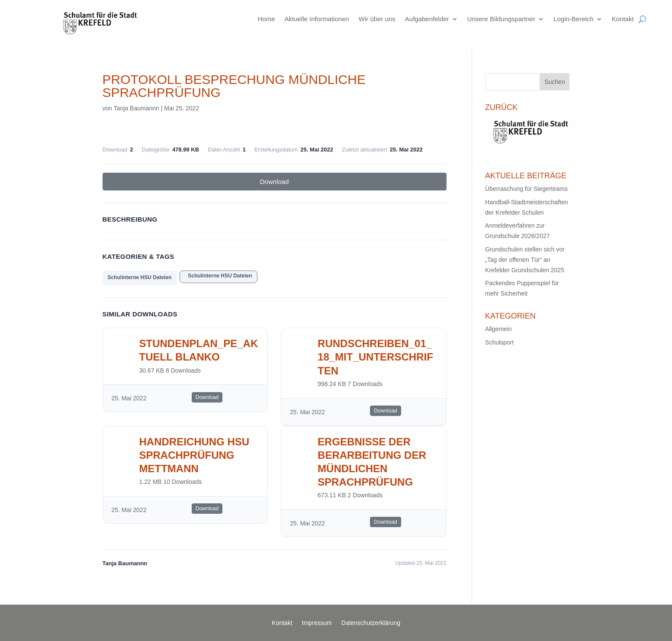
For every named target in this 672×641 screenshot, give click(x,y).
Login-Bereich (574, 19)
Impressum (317, 623)
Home (267, 19)
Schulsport (499, 342)
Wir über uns (377, 19)
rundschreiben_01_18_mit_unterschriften (375, 357)
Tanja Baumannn (137, 108)
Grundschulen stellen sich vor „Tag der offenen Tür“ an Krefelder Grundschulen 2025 (525, 260)
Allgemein (498, 329)
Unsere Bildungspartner (502, 19)
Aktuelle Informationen (317, 19)
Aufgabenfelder (427, 19)
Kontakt (623, 19)
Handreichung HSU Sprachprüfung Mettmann (195, 455)
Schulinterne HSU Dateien (140, 277)
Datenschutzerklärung (371, 623)
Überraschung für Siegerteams (526, 189)
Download (275, 182)
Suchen (555, 82)
